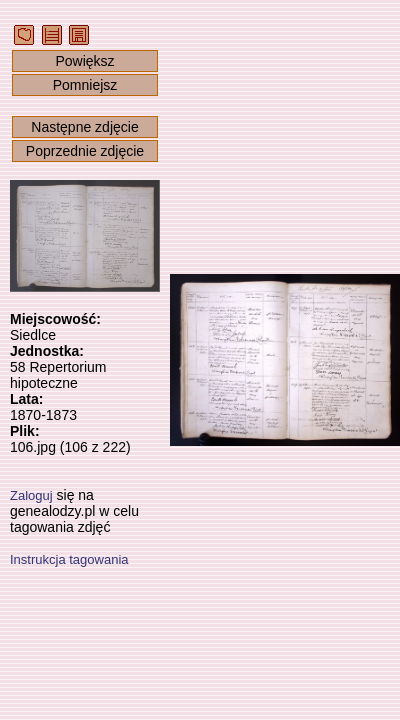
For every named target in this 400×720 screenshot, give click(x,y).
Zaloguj (31, 495)
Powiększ (84, 61)
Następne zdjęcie (84, 127)
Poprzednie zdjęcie (85, 151)
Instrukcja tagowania (69, 559)
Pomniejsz (85, 85)
